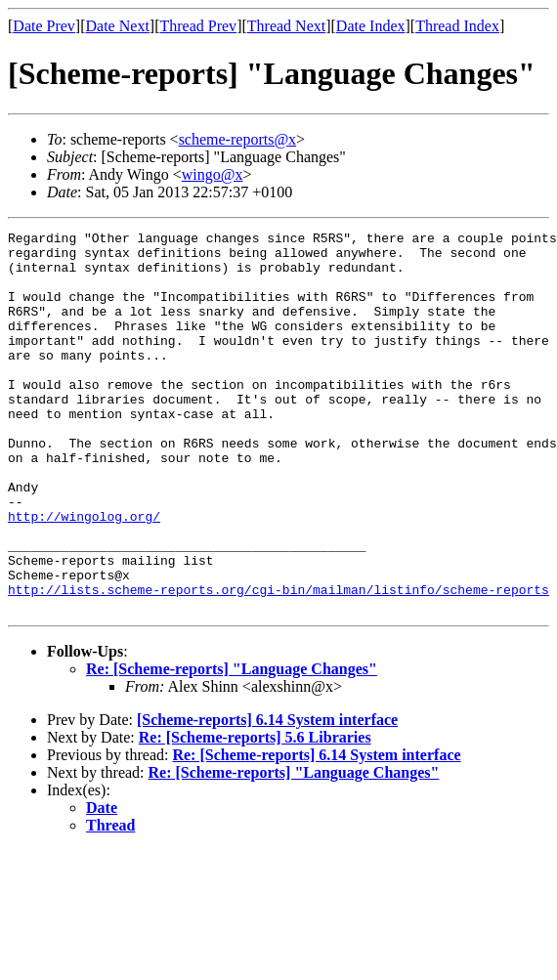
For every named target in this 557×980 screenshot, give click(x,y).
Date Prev (44, 26)
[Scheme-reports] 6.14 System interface (267, 796)
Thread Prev (198, 26)
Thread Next (286, 26)
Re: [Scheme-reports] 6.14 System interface (316, 831)
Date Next (118, 26)
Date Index (371, 26)
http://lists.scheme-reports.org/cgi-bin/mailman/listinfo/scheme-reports (278, 662)
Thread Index (457, 26)
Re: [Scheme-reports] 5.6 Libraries (255, 813)
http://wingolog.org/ (84, 575)
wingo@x (213, 174)
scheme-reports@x (237, 139)
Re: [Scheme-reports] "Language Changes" (232, 745)
